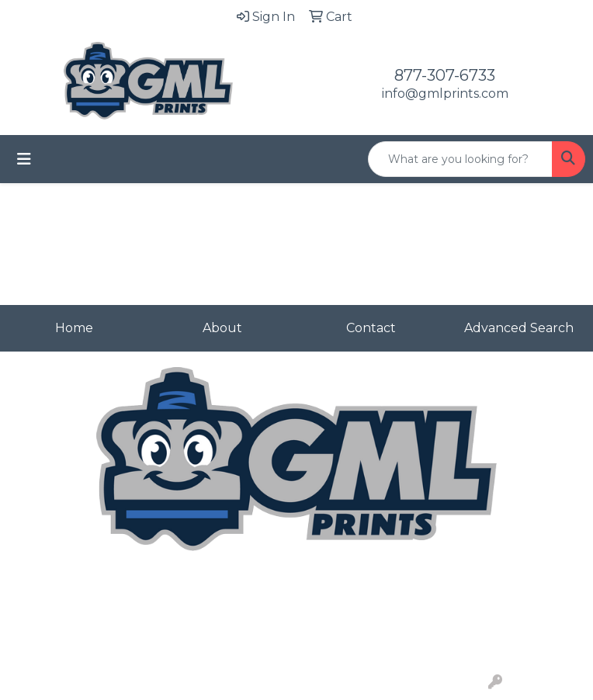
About (222, 328)
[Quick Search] (460, 159)
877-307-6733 (445, 75)
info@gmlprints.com (445, 94)
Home (74, 328)
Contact (371, 328)
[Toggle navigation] (24, 159)
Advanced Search (519, 328)
